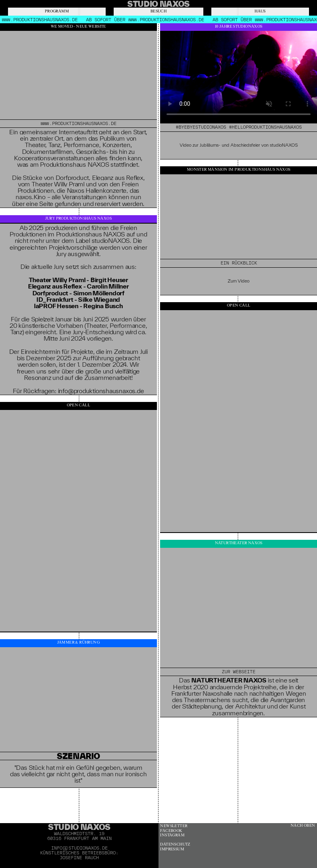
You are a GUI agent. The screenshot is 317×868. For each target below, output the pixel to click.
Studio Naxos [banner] (79, 827)
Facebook (171, 831)
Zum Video (239, 281)
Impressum (172, 849)
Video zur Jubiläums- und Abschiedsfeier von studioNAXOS (239, 145)
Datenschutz (175, 845)
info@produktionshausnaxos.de (101, 391)
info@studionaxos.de (79, 848)
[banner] (158, 4)
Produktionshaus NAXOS (90, 234)
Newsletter (174, 826)
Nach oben (303, 826)
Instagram (172, 835)
